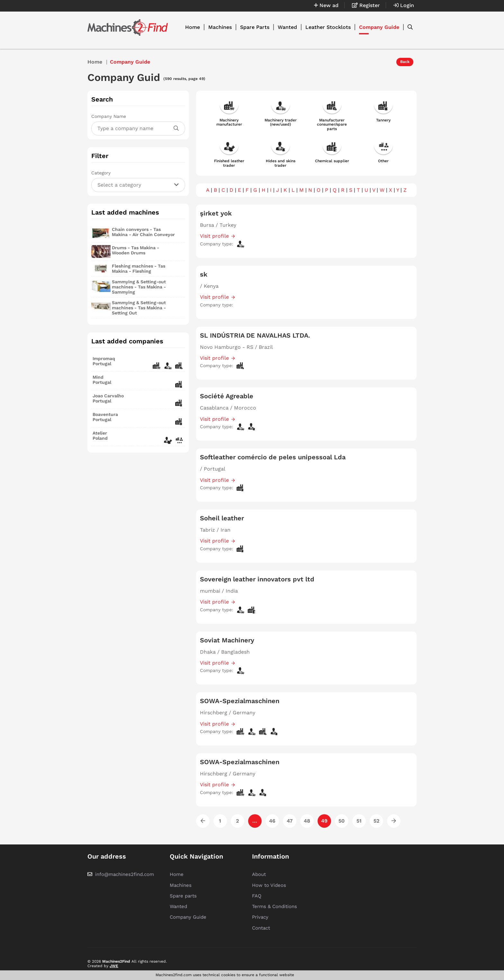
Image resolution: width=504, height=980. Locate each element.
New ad (326, 5)
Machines (220, 27)
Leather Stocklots (328, 27)
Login (404, 5)
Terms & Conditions (274, 906)
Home (193, 27)
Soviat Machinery (227, 640)
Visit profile (214, 236)
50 (342, 821)
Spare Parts (255, 27)
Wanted (287, 27)
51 (359, 821)
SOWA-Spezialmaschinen (240, 701)
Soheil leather (222, 518)
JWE (114, 966)
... (255, 821)
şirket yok (216, 213)
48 (307, 821)
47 (290, 821)
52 (376, 821)
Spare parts (183, 896)
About (259, 874)
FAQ (257, 896)
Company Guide (379, 27)
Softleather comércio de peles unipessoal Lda (273, 457)
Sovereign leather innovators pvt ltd (257, 579)
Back (405, 62)
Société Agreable (227, 396)
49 (324, 821)
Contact (261, 928)
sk (204, 274)
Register (366, 5)
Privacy (260, 917)
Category (101, 173)
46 (272, 821)
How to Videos (269, 885)
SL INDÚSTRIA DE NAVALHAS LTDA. (255, 335)
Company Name (109, 116)
